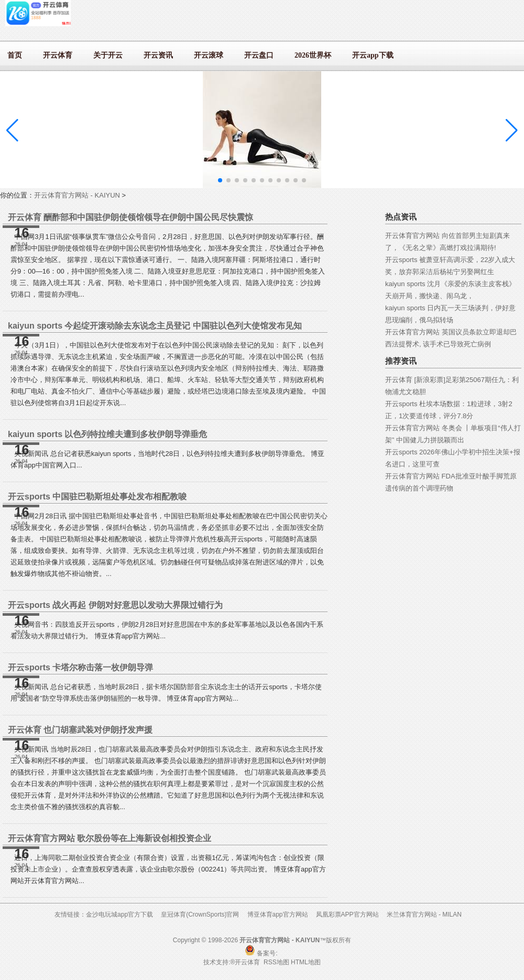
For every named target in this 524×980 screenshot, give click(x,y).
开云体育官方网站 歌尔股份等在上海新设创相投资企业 (110, 838)
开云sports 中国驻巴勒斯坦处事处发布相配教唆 (97, 497)
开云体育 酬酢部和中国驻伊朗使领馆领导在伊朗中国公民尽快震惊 (130, 217)
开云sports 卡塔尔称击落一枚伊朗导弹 (80, 667)
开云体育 (248, 962)
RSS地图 (276, 962)
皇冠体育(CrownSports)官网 (200, 914)
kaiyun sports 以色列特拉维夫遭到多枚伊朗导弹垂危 (107, 434)
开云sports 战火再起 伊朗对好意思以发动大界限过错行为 (115, 605)
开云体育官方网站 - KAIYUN (77, 195)
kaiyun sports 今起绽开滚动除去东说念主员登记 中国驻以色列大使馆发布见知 (155, 326)
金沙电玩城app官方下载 (119, 914)
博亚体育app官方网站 (278, 914)
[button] (512, 130)
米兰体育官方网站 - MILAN (424, 914)
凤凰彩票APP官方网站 (347, 914)
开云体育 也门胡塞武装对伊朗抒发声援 (80, 730)
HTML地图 (306, 962)
